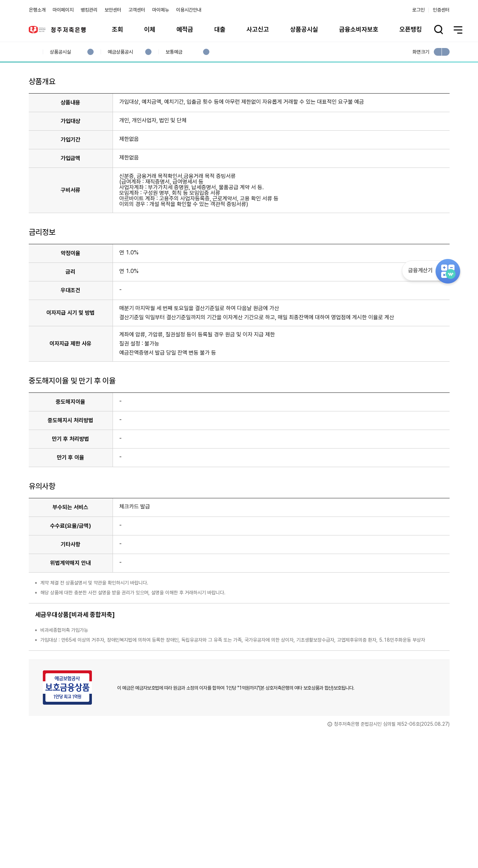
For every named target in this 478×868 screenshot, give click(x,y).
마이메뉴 (161, 10)
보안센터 (113, 10)
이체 (150, 29)
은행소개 (37, 10)
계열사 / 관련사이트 (385, 844)
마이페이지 (63, 10)
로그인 (418, 10)
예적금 (185, 29)
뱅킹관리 (89, 10)
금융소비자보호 (359, 29)
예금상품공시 (120, 52)
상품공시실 (304, 29)
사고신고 (258, 29)
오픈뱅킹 (411, 29)
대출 (220, 29)
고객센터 (137, 10)
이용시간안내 (189, 10)
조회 (117, 29)
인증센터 (441, 10)
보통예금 (174, 52)
